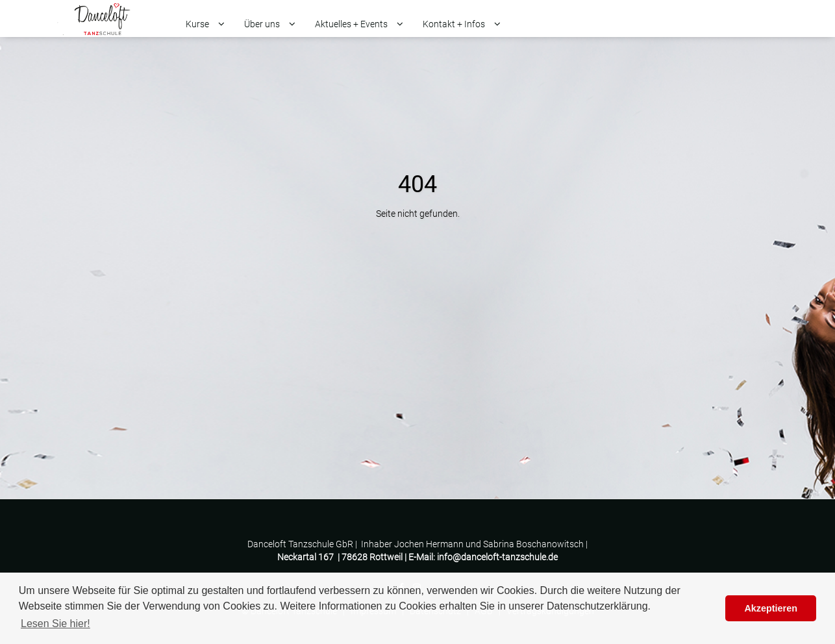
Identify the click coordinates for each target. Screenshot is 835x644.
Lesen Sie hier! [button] (56, 624)
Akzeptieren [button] (771, 608)
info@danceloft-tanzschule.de (497, 557)
